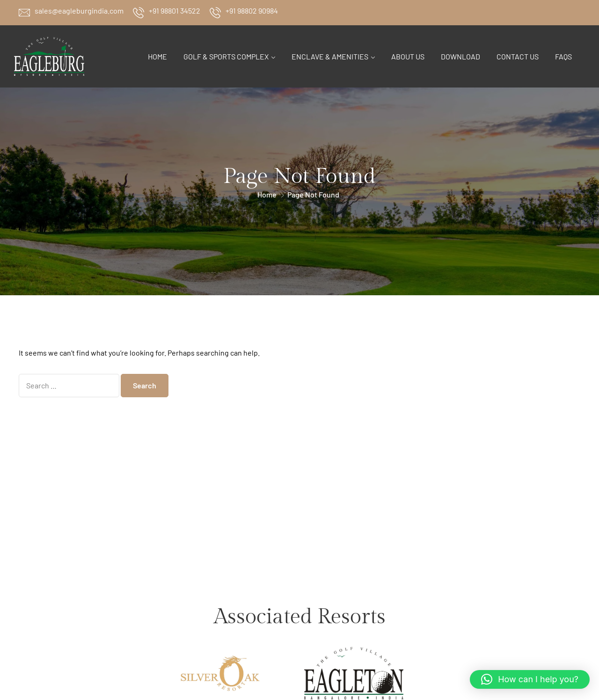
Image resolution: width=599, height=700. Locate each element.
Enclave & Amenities (330, 56)
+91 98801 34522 (175, 11)
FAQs (563, 56)
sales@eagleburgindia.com (79, 11)
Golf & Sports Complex (226, 56)
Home (157, 56)
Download (460, 56)
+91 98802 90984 (252, 11)
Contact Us (518, 56)
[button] (530, 679)
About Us (408, 56)
